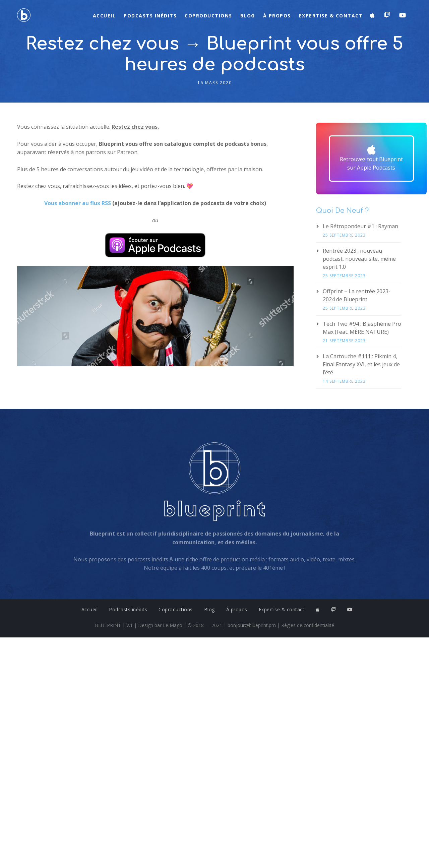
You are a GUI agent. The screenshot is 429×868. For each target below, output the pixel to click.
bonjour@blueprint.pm (252, 625)
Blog (248, 16)
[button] (371, 159)
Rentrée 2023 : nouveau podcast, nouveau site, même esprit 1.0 (359, 259)
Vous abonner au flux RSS (78, 203)
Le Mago (173, 625)
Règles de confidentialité (308, 625)
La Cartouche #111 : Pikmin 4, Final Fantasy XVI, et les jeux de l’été (361, 364)
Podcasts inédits (150, 16)
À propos (277, 16)
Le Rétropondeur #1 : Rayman (360, 226)
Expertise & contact (331, 16)
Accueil (104, 16)
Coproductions (208, 16)
